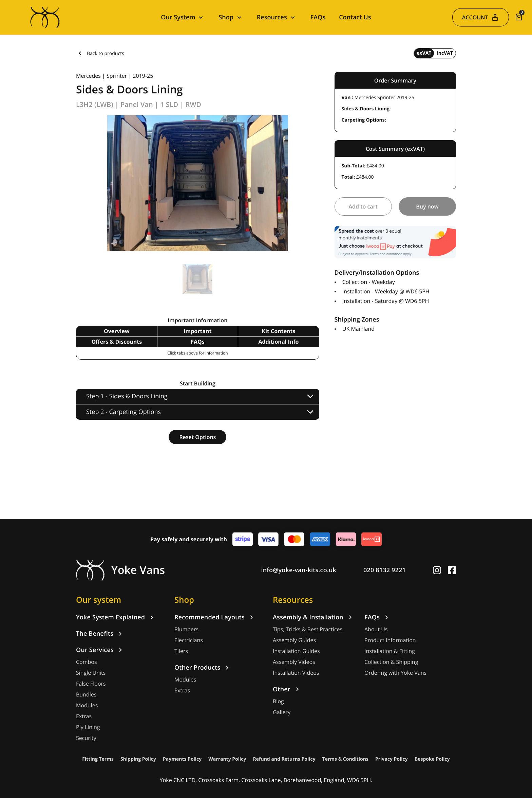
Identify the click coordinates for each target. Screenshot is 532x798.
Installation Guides (296, 651)
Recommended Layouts (215, 617)
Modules (87, 705)
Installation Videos (296, 673)
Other (287, 689)
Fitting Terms (98, 759)
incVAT (445, 53)
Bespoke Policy (432, 759)
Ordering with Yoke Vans (395, 673)
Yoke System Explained (116, 617)
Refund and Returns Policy (284, 759)
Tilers (181, 651)
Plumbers (186, 629)
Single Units (91, 673)
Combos (87, 662)
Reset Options (197, 437)
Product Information (390, 640)
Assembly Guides (294, 640)
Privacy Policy (392, 759)
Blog (278, 701)
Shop (184, 600)
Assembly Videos (294, 662)
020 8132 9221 (385, 570)
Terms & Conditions (345, 759)
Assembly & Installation (313, 617)
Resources (293, 600)
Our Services (100, 650)
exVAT (424, 53)
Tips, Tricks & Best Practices (308, 629)
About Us (376, 629)
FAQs (318, 17)
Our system (99, 600)
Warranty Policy (227, 759)
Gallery (282, 712)
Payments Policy (182, 759)
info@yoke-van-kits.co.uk (299, 570)
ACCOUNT (481, 17)
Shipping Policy (138, 759)
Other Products (203, 668)
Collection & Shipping (391, 662)
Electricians (189, 640)
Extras (84, 716)
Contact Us (355, 17)
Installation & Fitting (390, 651)
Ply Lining (88, 727)
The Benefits (100, 634)
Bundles (86, 695)
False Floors (91, 684)
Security (86, 738)
